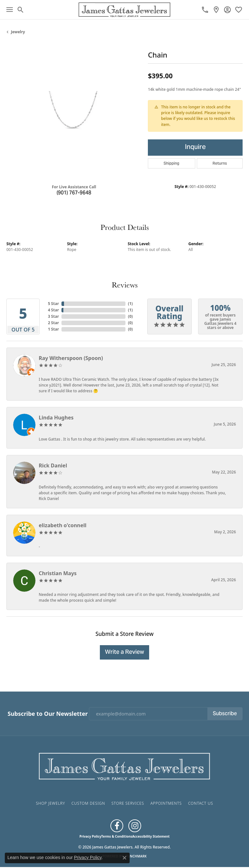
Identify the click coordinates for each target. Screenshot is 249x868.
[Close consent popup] (124, 858)
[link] (205, 10)
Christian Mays (58, 573)
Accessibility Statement (151, 836)
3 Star (53, 316)
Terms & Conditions (117, 836)
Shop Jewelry (50, 803)
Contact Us (201, 803)
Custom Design (88, 803)
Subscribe (225, 714)
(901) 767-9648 (74, 193)
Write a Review (124, 652)
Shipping (171, 163)
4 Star (53, 310)
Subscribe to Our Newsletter (48, 714)
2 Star (53, 323)
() (130, 304)
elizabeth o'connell (63, 525)
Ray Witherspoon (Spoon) (71, 358)
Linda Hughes (56, 418)
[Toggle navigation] (10, 10)
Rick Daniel (53, 465)
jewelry (18, 32)
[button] (21, 10)
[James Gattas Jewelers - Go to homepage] (124, 766)
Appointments (166, 803)
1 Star (53, 329)
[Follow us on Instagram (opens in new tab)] (135, 826)
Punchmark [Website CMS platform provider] (136, 856)
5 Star (53, 304)
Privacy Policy (90, 836)
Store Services (128, 803)
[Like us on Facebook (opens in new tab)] (117, 826)
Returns (220, 163)
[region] (74, 112)
